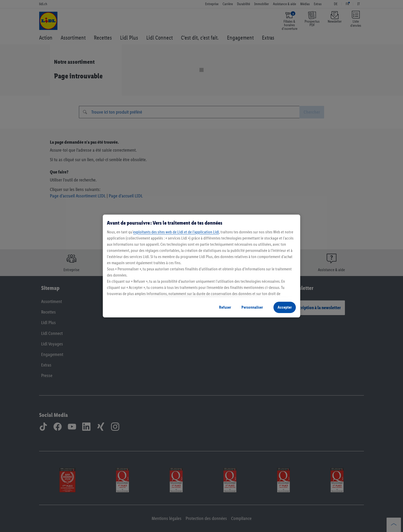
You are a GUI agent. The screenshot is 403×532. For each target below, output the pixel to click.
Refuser (225, 307)
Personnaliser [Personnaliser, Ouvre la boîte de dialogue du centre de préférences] (252, 307)
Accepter (285, 307)
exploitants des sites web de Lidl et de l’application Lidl (176, 232)
